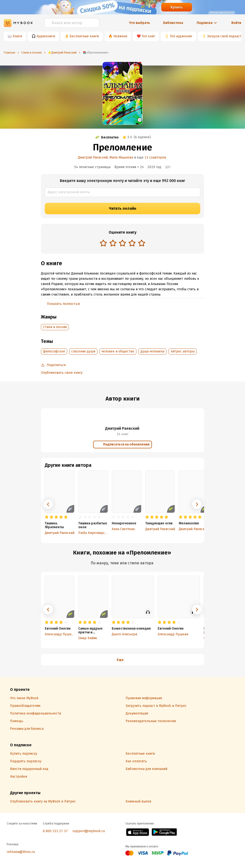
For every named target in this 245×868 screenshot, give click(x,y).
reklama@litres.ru (21, 852)
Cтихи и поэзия (55, 327)
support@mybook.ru (89, 831)
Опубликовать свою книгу (62, 373)
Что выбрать (139, 23)
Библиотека (173, 23)
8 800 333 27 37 (55, 831)
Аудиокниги (46, 36)
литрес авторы (183, 351)
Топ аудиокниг (181, 36)
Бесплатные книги (84, 36)
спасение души (83, 351)
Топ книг (148, 36)
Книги (17, 36)
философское (54, 351)
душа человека (152, 351)
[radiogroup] (122, 244)
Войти (236, 23)
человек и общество (118, 351)
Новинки (120, 36)
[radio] (103, 243)
